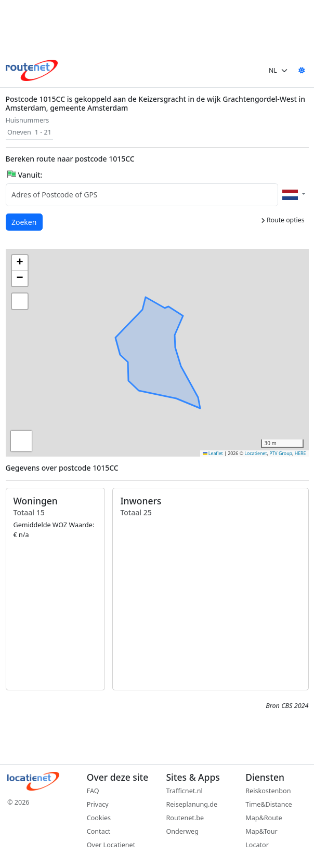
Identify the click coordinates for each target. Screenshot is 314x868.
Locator (257, 845)
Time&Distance (269, 804)
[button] (147, 341)
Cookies (99, 818)
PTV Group (281, 453)
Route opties (283, 220)
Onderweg (182, 831)
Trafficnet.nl (185, 791)
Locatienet (256, 453)
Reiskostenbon (268, 791)
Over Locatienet (111, 845)
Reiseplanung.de (192, 804)
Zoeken (24, 222)
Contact (99, 831)
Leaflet (213, 453)
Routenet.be (185, 818)
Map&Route (264, 818)
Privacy (98, 804)
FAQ (93, 791)
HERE (300, 453)
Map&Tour (261, 831)
